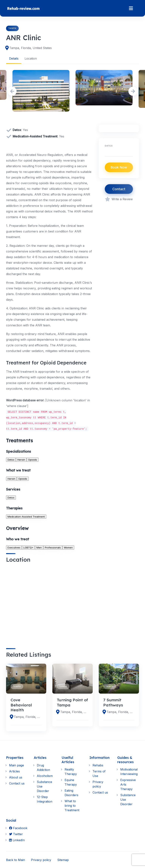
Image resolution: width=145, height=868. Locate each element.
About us (16, 777)
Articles (14, 771)
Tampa (12, 28)
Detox (11, 459)
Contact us (17, 783)
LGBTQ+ (28, 547)
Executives (14, 547)
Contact (119, 189)
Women (68, 547)
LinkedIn (17, 840)
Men (39, 547)
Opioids (33, 459)
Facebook (18, 828)
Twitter (16, 834)
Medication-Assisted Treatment (26, 516)
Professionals (53, 547)
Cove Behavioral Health (21, 705)
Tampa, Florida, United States (30, 48)
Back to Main (15, 860)
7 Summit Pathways (113, 702)
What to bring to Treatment (72, 806)
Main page (17, 765)
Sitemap (63, 860)
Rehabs (98, 765)
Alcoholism (45, 776)
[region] (49, 602)
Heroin (21, 459)
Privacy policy (41, 860)
